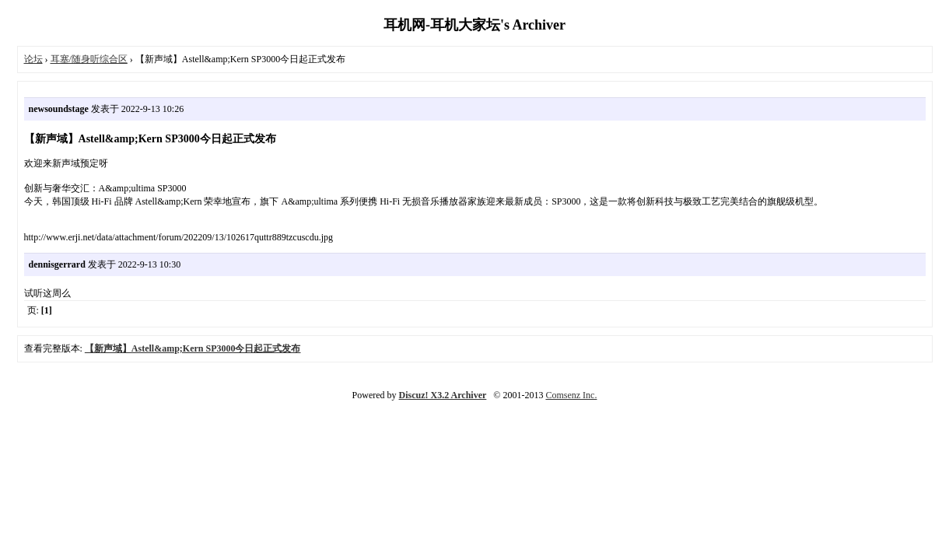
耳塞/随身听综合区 (89, 59)
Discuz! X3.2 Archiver (443, 395)
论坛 (33, 59)
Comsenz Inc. (571, 395)
